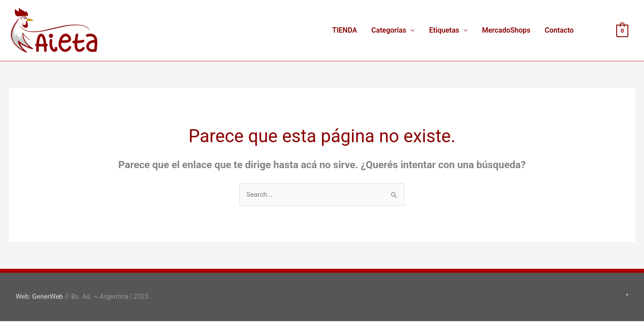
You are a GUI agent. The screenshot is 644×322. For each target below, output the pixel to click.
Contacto (559, 30)
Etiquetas (444, 30)
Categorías (389, 30)
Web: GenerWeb (39, 297)
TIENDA (345, 30)
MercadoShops (506, 30)
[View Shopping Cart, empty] (622, 30)
